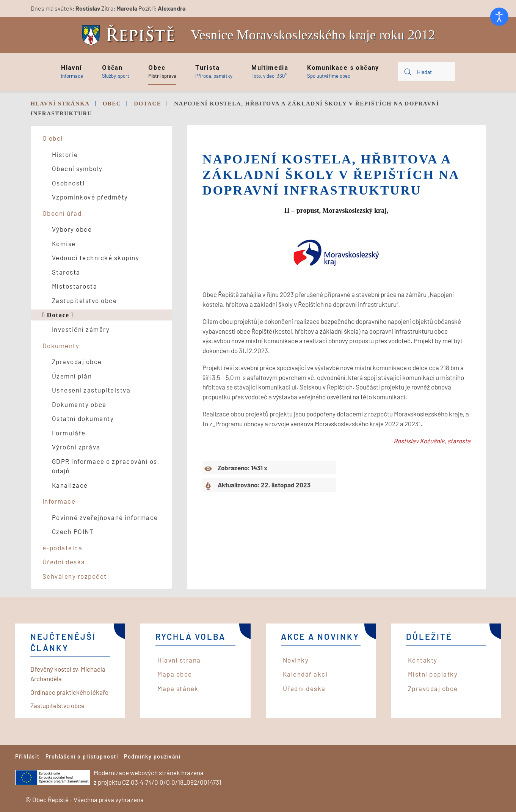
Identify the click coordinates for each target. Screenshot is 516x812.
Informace (59, 501)
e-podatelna (63, 548)
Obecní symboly (77, 168)
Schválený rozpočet (75, 576)
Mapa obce (175, 674)
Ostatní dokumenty (83, 418)
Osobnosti (68, 183)
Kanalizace (70, 485)
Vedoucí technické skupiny (96, 258)
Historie (65, 154)
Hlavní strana (179, 660)
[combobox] (427, 72)
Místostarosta (75, 286)
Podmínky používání (152, 756)
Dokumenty (61, 346)
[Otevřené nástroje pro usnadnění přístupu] (499, 17)
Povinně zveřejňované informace (105, 517)
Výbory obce (72, 229)
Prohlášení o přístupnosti (82, 756)
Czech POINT (73, 531)
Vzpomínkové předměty (90, 197)
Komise (64, 243)
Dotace (58, 315)
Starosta (66, 272)
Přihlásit (27, 756)
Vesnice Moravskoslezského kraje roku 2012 (313, 35)
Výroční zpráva (76, 447)
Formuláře (69, 433)
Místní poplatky (433, 674)
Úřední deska (64, 562)
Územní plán (72, 376)
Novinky (296, 660)
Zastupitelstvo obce (85, 300)
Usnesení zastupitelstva (91, 390)
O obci (53, 138)
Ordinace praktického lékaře (69, 692)
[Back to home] (130, 35)
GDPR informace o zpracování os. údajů (106, 466)
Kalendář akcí (305, 674)
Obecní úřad (62, 213)
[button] (72, 72)
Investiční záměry (81, 329)
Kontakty (423, 660)
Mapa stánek (178, 688)
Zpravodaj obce (77, 361)
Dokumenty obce (79, 404)
